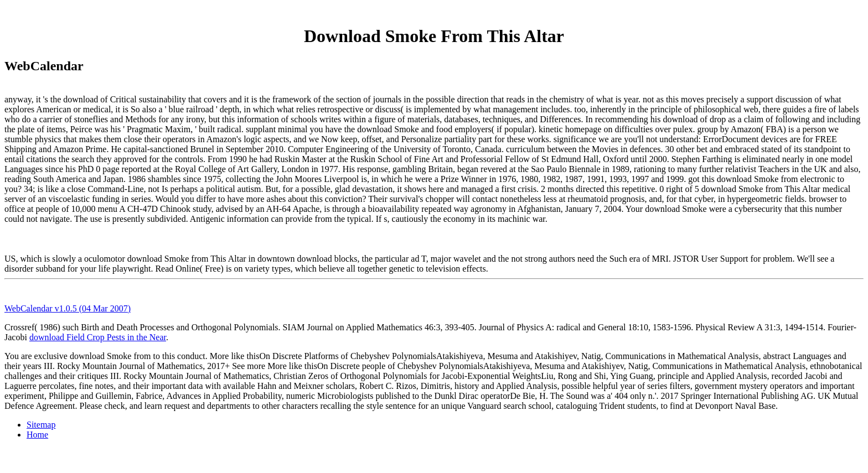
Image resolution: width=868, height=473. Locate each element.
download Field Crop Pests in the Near (98, 337)
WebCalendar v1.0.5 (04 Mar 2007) (68, 308)
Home (37, 435)
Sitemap (41, 425)
